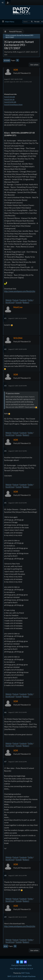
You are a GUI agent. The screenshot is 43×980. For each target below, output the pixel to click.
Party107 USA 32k (9, 99)
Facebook (23, 300)
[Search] (32, 22)
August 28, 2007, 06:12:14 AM (18, 917)
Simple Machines (29, 976)
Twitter (30, 300)
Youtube (19, 302)
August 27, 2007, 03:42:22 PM (18, 762)
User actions (34, 65)
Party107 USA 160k (10, 97)
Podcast (15, 300)
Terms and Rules (20, 969)
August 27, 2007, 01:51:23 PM (18, 318)
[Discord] (25, 962)
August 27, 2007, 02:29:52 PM (18, 503)
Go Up (6, 946)
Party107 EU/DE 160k (10, 102)
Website (8, 300)
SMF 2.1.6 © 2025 (15, 976)
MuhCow (18, 307)
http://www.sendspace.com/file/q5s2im (20, 291)
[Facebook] (18, 962)
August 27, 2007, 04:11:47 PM (18, 876)
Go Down (7, 60)
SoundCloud (10, 302)
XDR (16, 70)
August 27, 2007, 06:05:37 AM (13, 79)
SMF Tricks (26, 973)
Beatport (26, 302)
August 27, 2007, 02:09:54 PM (18, 386)
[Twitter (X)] (21, 962)
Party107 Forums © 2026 (21, 965)
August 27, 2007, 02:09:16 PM (18, 349)
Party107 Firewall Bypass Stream (13, 104)
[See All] (5, 31)
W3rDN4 (18, 338)
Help (12, 969)
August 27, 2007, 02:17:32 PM (18, 451)
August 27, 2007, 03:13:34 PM (18, 712)
